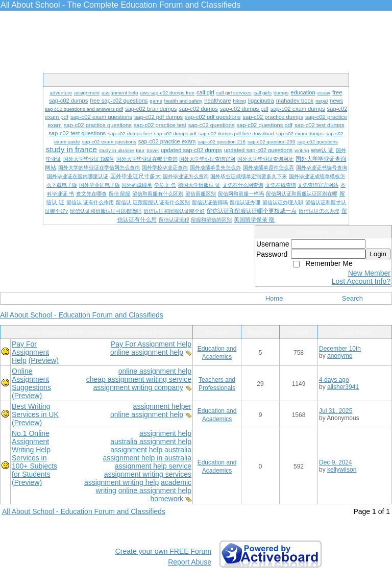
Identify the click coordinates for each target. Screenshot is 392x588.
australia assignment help (151, 442)
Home (274, 298)
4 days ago (334, 380)
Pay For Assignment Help (151, 344)
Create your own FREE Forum (163, 551)
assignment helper (162, 406)
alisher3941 (343, 387)
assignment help (165, 433)
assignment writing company (138, 387)
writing (106, 491)
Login (378, 254)
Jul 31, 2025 (336, 411)
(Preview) (44, 360)
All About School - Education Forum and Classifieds (82, 315)
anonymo (340, 356)
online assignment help (147, 352)
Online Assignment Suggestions (31, 379)
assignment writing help (121, 482)
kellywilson (342, 470)
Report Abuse (190, 562)
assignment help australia (151, 450)
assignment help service (153, 466)
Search (352, 298)
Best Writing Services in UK (35, 410)
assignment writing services (148, 474)
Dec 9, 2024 (336, 462)
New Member (369, 273)
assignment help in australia (147, 458)
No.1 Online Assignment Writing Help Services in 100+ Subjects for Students (34, 454)
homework (167, 499)
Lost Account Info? (361, 281)
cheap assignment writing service (139, 379)
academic (176, 482)
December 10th (340, 349)
